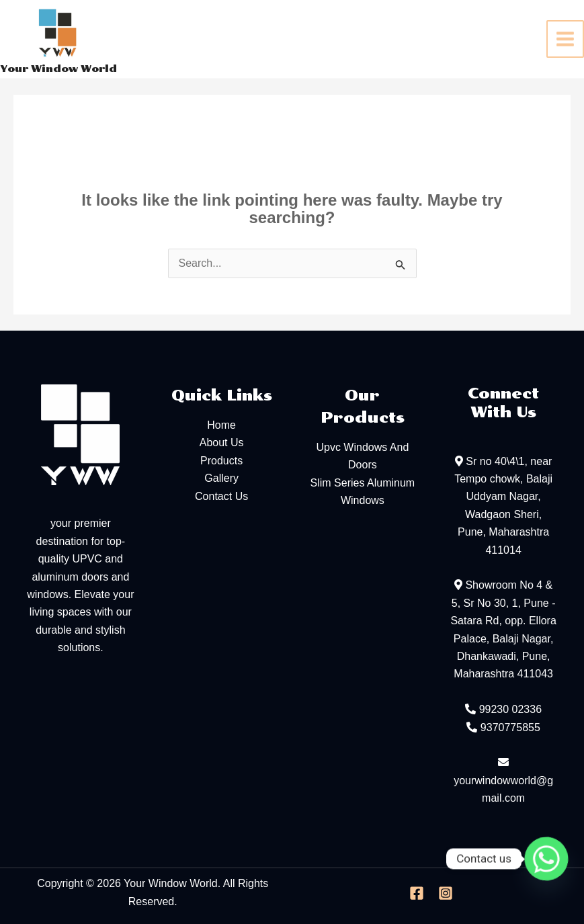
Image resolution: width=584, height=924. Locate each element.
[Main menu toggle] (565, 39)
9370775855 (510, 727)
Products (221, 461)
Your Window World (58, 69)
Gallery (221, 478)
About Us (222, 443)
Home (221, 425)
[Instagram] (446, 893)
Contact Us (221, 496)
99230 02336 (510, 709)
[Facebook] (417, 893)
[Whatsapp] (546, 859)
